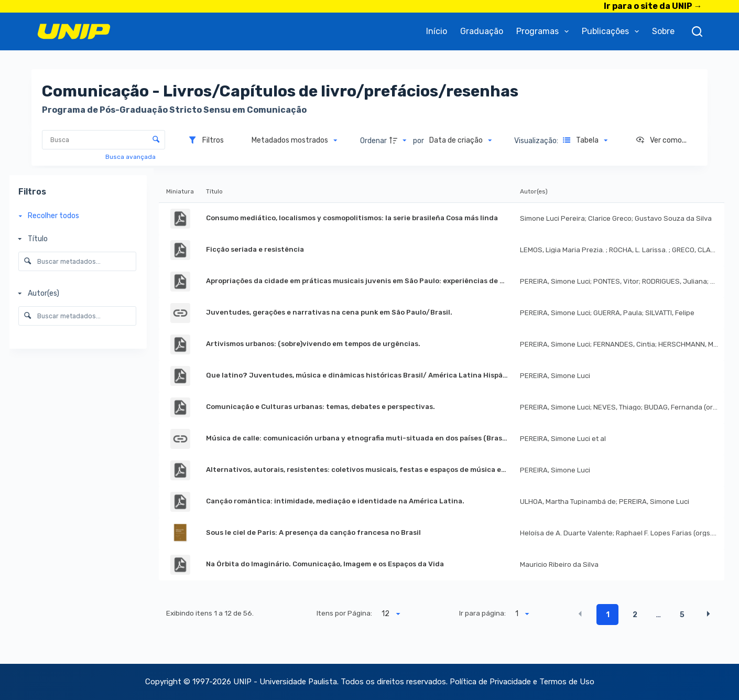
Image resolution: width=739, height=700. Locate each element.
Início (437, 31)
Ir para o (653, 6)
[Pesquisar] (697, 31)
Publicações (612, 31)
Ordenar (373, 141)
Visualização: (537, 141)
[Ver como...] (661, 141)
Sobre (663, 31)
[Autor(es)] (75, 293)
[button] (580, 614)
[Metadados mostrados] (295, 141)
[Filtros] (206, 141)
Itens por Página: (344, 613)
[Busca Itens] (104, 140)
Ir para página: (482, 613)
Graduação (482, 31)
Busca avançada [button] (131, 157)
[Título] (75, 239)
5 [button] (682, 615)
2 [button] (635, 615)
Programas (545, 31)
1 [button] (608, 615)
